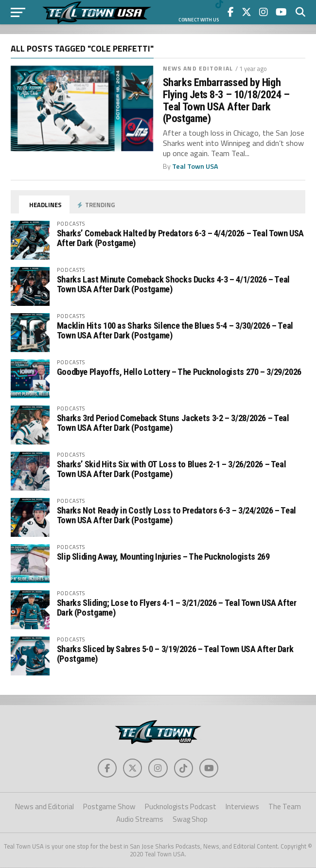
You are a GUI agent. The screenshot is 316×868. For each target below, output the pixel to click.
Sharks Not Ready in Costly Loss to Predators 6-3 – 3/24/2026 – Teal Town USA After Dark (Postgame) (176, 515)
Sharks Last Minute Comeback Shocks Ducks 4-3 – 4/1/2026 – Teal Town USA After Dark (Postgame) (173, 284)
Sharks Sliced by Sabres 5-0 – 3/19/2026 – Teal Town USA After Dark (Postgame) (175, 654)
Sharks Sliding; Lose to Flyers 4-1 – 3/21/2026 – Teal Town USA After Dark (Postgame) (177, 608)
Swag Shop (190, 820)
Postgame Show (109, 807)
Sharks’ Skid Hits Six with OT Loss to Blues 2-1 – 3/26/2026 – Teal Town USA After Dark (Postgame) (172, 469)
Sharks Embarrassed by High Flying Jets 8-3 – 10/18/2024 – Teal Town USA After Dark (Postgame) (226, 100)
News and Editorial (198, 68)
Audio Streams (140, 820)
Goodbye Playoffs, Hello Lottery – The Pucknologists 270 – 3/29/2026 (179, 372)
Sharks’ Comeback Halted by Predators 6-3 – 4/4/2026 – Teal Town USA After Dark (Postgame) (180, 238)
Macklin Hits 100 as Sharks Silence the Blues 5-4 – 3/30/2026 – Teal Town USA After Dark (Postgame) (175, 330)
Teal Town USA (195, 166)
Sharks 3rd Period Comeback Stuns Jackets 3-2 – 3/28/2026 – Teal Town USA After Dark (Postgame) (173, 423)
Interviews (242, 807)
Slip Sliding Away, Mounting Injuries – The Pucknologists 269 (163, 557)
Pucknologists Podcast (181, 807)
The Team (285, 807)
